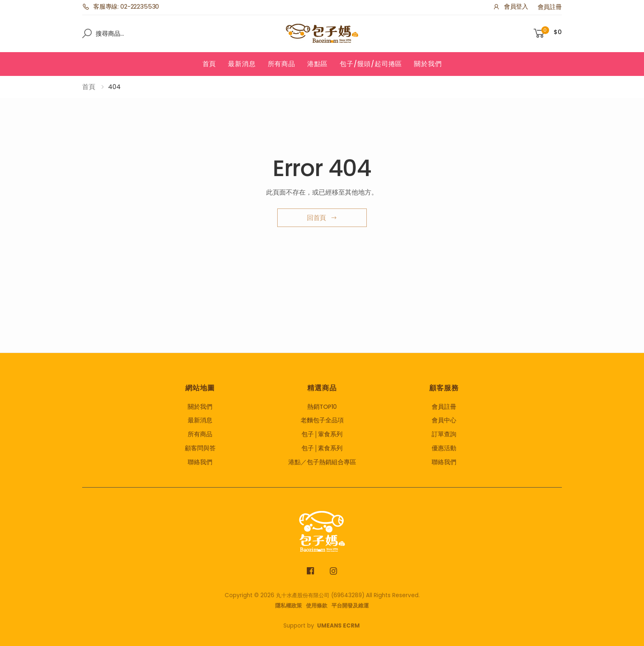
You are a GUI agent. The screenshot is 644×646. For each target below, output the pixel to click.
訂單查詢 (444, 434)
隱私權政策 (289, 606)
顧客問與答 (200, 448)
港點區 (317, 64)
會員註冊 (550, 7)
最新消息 (242, 64)
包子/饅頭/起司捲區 (371, 64)
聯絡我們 (200, 462)
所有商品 (282, 64)
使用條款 (317, 606)
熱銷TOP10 (322, 407)
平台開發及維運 (350, 606)
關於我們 (428, 64)
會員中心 (444, 420)
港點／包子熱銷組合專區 (322, 462)
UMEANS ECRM (338, 626)
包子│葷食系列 (322, 434)
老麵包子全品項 (322, 420)
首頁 (209, 64)
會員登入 (511, 7)
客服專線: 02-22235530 (121, 7)
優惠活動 (444, 448)
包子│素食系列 (322, 448)
